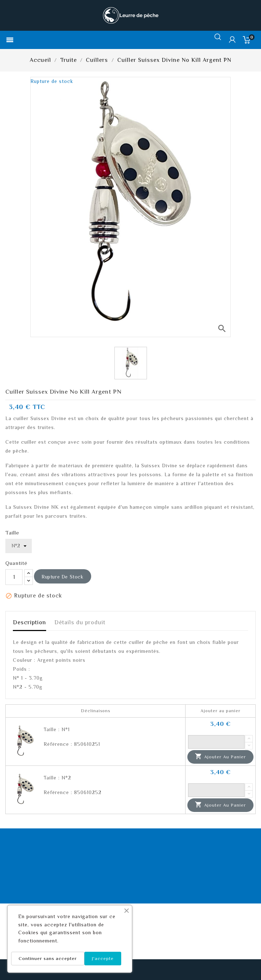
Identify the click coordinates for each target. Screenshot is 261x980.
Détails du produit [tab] (80, 622)
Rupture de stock (63, 577)
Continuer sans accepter (48, 958)
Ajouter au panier (220, 757)
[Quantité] (14, 577)
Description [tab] (29, 622)
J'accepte (103, 958)
